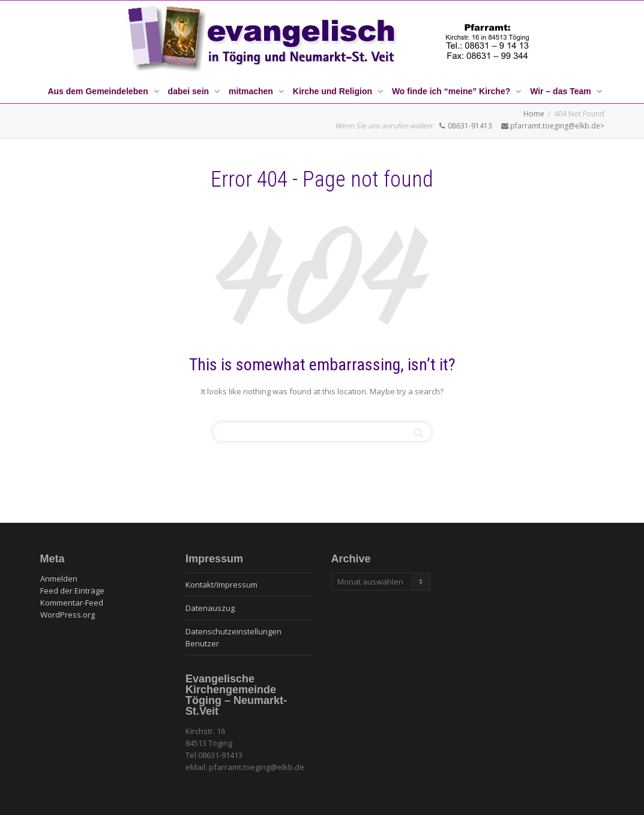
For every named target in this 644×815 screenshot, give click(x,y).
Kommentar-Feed (72, 603)
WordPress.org (68, 615)
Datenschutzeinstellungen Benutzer (233, 637)
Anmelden (59, 579)
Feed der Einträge (72, 591)
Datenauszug (210, 608)
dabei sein (190, 91)
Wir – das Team (561, 91)
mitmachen (252, 91)
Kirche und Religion (334, 91)
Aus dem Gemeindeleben (99, 91)
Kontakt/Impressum (221, 585)
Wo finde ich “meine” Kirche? (452, 91)
